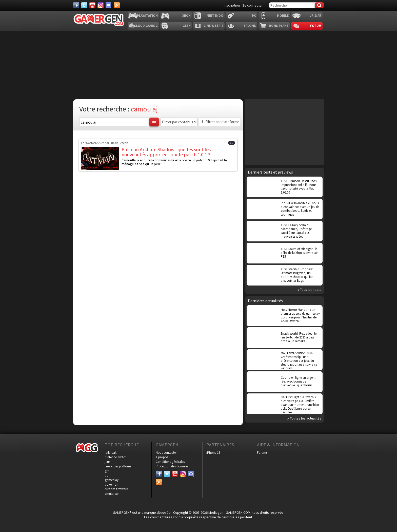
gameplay (112, 480)
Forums (262, 453)
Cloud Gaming (146, 26)
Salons (250, 26)
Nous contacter (166, 453)
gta (107, 471)
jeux (108, 462)
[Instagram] (101, 5)
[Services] (117, 5)
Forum (316, 26)
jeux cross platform (118, 466)
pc (106, 475)
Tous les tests (311, 290)
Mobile (283, 16)
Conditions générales (170, 462)
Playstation (147, 16)
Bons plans (279, 26)
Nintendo (215, 16)
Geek (186, 26)
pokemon (112, 485)
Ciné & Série (213, 26)
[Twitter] (84, 5)
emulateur (112, 494)
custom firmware (116, 489)
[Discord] (109, 5)
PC (254, 16)
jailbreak (111, 453)
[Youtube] (92, 5)
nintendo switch (116, 457)
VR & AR (315, 16)
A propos (162, 457)
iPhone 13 (213, 453)
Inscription (232, 5)
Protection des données (172, 466)
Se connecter (253, 5)
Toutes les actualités (306, 418)
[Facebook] (76, 5)
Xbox (186, 16)
